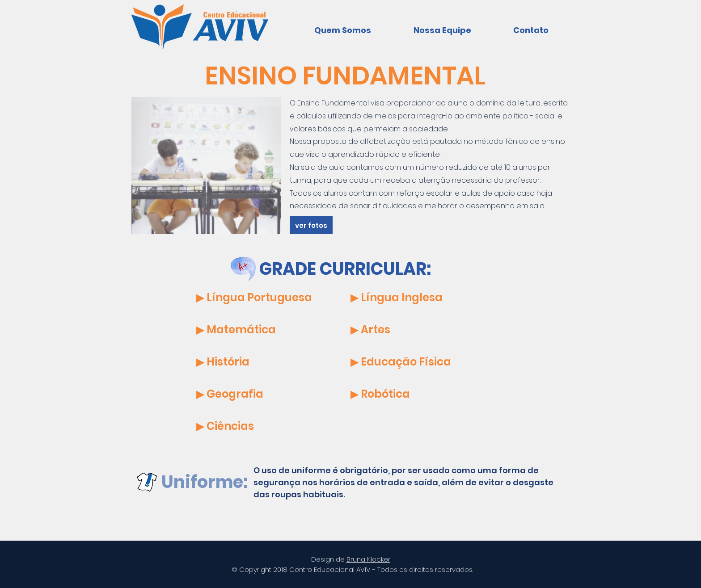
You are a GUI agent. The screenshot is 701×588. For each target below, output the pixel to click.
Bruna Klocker (368, 559)
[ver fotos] (311, 225)
